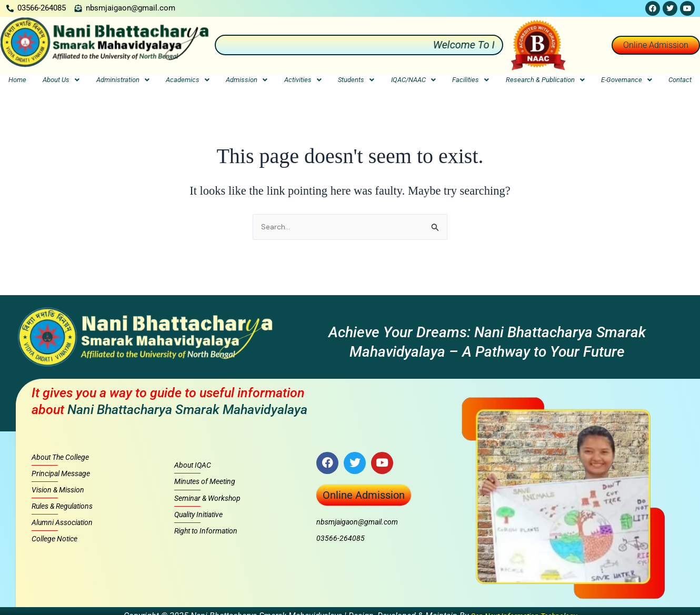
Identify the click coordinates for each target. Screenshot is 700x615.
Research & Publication (545, 81)
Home (17, 81)
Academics (188, 81)
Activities (303, 81)
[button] (61, 81)
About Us (61, 81)
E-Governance (627, 81)
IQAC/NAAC (413, 81)
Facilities (471, 81)
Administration (123, 81)
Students (356, 81)
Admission (247, 81)
